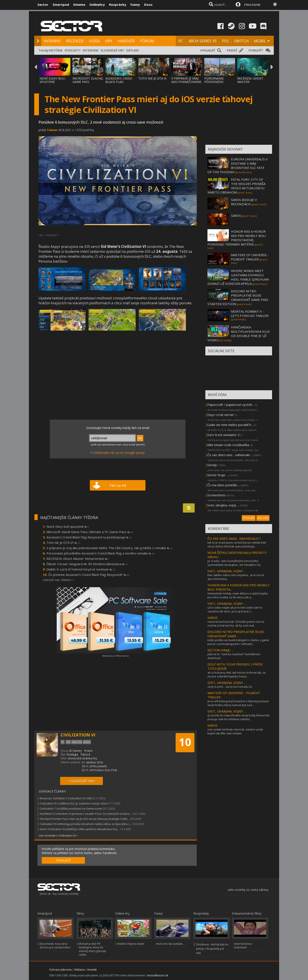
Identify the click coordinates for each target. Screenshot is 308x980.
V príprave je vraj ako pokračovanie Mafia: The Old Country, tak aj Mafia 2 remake (110, 548)
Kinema (79, 4)
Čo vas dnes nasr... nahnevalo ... (230, 455)
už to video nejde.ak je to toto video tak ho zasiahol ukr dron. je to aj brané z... (235, 609)
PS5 (225, 41)
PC (181, 41)
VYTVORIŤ (249, 518)
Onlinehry (97, 4)
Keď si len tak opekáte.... (171, 944)
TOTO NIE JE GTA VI (152, 78)
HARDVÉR (126, 41)
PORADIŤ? (256, 50)
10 (185, 742)
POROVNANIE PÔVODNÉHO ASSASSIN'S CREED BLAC (218, 84)
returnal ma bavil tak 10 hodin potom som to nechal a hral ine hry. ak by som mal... (236, 624)
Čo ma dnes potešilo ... (224, 485)
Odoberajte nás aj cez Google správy (119, 453)
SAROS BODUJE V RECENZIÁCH (244, 202)
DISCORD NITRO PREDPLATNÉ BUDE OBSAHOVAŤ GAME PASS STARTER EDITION (238, 297)
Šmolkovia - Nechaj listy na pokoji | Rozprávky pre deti (212, 949)
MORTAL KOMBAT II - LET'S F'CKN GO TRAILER (250, 313)
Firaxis (88, 751)
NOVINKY (52, 41)
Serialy (212, 465)
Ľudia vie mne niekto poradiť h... (230, 425)
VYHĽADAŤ (208, 50)
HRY (109, 41)
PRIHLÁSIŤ (63, 860)
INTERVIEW (90, 50)
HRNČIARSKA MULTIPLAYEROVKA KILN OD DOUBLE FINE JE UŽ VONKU (238, 334)
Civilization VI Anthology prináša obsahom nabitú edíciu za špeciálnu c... (86, 824)
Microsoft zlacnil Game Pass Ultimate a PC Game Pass (90, 532)
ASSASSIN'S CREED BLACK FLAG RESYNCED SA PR (119, 82)
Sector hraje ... (218, 475)
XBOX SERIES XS (203, 41)
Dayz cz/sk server (221, 415)
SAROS (236, 216)
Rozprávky (118, 4)
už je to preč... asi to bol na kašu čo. (230, 687)
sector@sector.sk (157, 975)
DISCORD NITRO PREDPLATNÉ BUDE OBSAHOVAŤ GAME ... (236, 634)
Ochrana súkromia (60, 970)
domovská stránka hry (82, 758)
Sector (43, 4)
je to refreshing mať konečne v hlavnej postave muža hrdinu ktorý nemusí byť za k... (238, 703)
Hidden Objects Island (131, 944)
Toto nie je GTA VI (63, 542)
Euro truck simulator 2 (223, 435)
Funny (135, 4)
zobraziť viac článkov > (58, 580)
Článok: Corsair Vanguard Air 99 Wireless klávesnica (87, 564)
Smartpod (61, 4)
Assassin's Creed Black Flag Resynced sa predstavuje (89, 537)
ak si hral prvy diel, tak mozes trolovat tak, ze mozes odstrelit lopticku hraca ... (237, 674)
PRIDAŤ (232, 50)
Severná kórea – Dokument (244, 946)
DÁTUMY (133, 50)
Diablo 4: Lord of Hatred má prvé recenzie (81, 569)
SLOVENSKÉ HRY (112, 50)
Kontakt (92, 970)
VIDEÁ (94, 41)
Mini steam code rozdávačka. (228, 445)
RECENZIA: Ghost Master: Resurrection (78, 559)
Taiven (52, 130)
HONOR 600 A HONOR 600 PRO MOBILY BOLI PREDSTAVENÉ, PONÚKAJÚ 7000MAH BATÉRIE (237, 238)
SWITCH (241, 41)
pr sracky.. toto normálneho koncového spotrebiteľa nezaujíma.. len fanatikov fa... (235, 563)
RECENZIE (75, 41)
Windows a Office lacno (115, 656)
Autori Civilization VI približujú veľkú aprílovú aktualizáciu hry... (79, 829)
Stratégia (72, 754)
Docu (148, 4)
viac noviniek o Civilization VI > (58, 835)
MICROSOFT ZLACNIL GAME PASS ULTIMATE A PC (88, 82)
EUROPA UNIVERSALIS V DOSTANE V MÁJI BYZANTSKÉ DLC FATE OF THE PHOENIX (238, 166)
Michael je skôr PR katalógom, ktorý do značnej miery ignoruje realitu (92, 949)
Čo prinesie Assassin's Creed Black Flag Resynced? (89, 575)
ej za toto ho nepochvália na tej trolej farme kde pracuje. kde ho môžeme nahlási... (238, 717)
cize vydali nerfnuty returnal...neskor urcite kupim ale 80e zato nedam (235, 731)
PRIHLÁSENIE (252, 5)
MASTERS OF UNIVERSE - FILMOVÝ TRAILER (250, 257)
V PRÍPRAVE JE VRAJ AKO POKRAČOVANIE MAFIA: (186, 82)
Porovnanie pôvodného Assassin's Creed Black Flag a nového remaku (100, 553)
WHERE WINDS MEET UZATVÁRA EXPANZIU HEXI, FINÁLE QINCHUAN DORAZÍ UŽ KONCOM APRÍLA (238, 277)
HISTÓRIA (56, 50)
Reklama (80, 970)
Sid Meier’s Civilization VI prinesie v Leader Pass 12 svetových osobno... (86, 814)
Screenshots (216, 495)
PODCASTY (73, 50)
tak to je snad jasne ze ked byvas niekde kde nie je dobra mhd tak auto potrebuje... (237, 544)
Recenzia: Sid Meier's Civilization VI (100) (65, 798)
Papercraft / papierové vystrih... (231, 405)
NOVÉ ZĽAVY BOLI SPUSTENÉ (52, 80)
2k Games (75, 751)
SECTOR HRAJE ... (220, 650)
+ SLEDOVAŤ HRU (81, 781)
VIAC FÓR (263, 518)
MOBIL (260, 41)
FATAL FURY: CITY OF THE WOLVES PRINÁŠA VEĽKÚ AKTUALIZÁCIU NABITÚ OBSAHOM (236, 186)
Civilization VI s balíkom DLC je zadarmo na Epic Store (74, 803)
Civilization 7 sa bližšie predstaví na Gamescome (71, 809)
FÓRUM (147, 41)
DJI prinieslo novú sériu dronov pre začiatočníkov (55, 946)
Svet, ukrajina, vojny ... (223, 505)
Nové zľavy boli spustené (68, 526)
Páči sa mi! (118, 485)
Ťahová (85, 754)
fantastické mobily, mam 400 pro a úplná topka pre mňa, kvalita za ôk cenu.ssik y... (238, 595)
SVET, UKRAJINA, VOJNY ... (227, 571)
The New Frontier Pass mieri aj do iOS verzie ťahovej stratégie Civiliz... (84, 819)
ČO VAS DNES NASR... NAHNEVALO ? (234, 538)
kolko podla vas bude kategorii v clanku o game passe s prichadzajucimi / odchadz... (238, 642)
